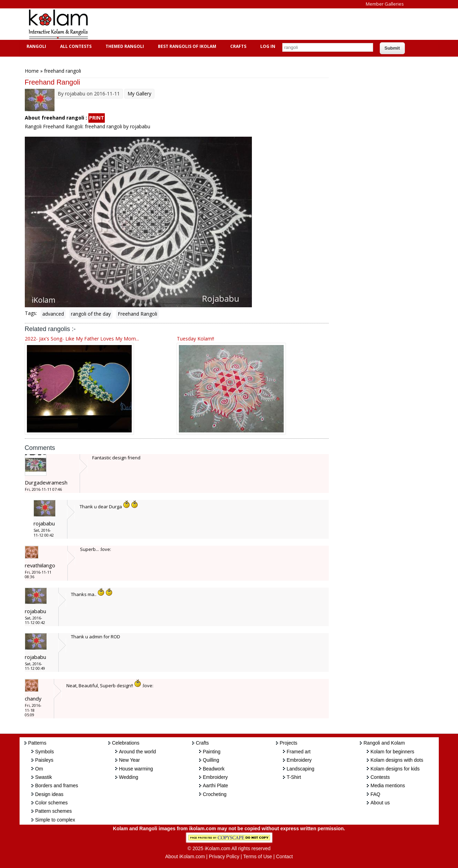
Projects (289, 743)
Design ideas (49, 794)
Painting (212, 752)
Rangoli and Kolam (384, 743)
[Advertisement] (224, 24)
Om (39, 769)
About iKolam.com (185, 856)
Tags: (31, 313)
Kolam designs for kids (395, 769)
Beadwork (214, 769)
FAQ (376, 794)
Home (32, 71)
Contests (380, 777)
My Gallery (139, 94)
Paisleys (44, 760)
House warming (136, 769)
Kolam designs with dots (397, 760)
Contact (284, 856)
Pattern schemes (54, 811)
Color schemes (52, 803)
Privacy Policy (224, 856)
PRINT (97, 118)
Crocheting (215, 794)
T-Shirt (294, 777)
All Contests (75, 46)
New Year (130, 760)
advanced (53, 314)
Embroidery (216, 777)
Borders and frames (57, 785)
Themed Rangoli (124, 46)
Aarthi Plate (216, 785)
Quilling (211, 760)
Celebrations (126, 743)
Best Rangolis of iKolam (186, 46)
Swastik (44, 777)
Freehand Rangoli (137, 314)
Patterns (37, 743)
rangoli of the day (91, 314)
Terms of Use (257, 856)
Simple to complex (55, 820)
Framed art (299, 752)
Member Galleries (385, 4)
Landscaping (301, 769)
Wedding (129, 777)
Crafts (237, 46)
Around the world (138, 752)
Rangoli (35, 46)
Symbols (45, 752)
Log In (268, 46)
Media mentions (388, 785)
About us (380, 803)
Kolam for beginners (392, 752)
